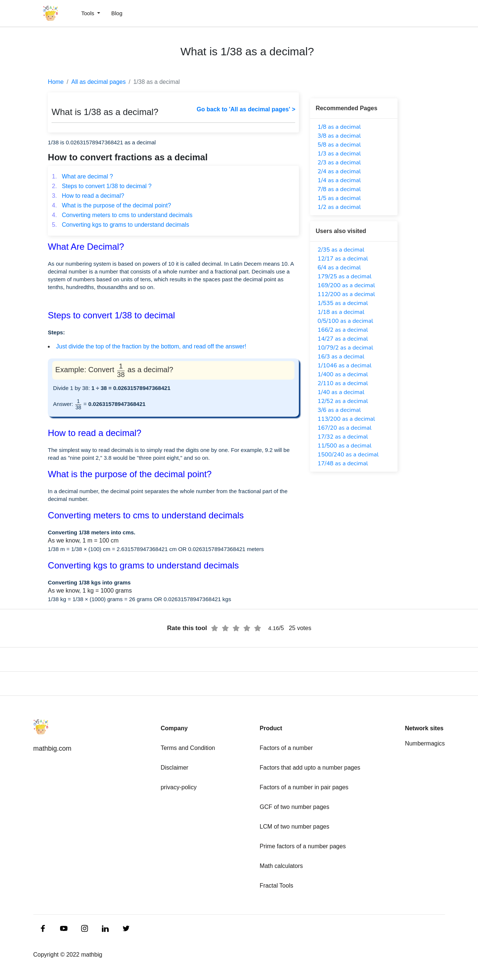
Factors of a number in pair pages (304, 787)
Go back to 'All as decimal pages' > (246, 109)
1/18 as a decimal (341, 312)
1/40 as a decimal (341, 392)
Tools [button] (88, 13)
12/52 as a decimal (343, 401)
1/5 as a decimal (339, 198)
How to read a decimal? (88, 196)
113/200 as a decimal (346, 419)
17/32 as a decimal (343, 437)
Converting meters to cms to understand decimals (122, 215)
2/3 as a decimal (339, 163)
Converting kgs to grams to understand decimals (121, 225)
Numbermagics (425, 743)
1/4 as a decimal (339, 180)
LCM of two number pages (294, 827)
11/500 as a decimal (344, 446)
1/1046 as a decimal (344, 366)
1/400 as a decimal (343, 374)
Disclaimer (174, 768)
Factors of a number (286, 748)
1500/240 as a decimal (348, 455)
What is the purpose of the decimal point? (111, 205)
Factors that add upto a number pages (310, 768)
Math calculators (281, 866)
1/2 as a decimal (339, 207)
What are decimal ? (83, 176)
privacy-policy (179, 787)
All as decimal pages (98, 82)
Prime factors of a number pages (303, 846)
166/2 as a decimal (343, 330)
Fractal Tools (276, 886)
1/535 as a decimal (343, 303)
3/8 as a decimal (339, 136)
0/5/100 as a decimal (345, 321)
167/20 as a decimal (344, 428)
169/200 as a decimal (346, 285)
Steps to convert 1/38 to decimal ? (102, 186)
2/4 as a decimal (339, 171)
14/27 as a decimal (343, 339)
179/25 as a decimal (344, 276)
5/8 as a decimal (339, 145)
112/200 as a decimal (346, 294)
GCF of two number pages (294, 807)
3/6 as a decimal (339, 410)
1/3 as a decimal (339, 154)
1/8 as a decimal (339, 127)
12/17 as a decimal (343, 259)
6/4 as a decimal (339, 268)
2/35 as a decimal (341, 250)
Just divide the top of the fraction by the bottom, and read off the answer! (151, 346)
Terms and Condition (188, 748)
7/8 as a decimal (339, 189)
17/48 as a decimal (343, 463)
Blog (117, 13)
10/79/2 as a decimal (345, 348)
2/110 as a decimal (343, 383)
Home (56, 82)
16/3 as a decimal (341, 357)
